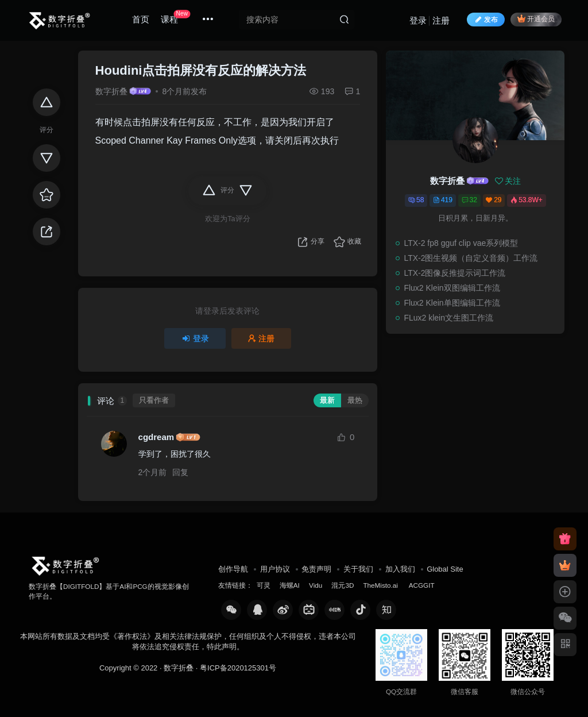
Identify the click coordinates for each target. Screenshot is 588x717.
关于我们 (358, 569)
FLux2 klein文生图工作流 (448, 318)
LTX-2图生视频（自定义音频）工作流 (471, 258)
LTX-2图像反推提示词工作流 (454, 273)
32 (469, 200)
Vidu (316, 585)
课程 (175, 17)
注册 (441, 20)
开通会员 (536, 19)
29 (494, 200)
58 (416, 200)
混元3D (343, 585)
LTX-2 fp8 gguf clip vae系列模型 (461, 243)
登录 (418, 20)
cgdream (156, 437)
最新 (327, 400)
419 (443, 200)
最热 (355, 400)
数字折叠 (111, 91)
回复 (180, 472)
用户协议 (275, 569)
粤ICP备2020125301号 (238, 668)
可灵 (264, 585)
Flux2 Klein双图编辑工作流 (452, 288)
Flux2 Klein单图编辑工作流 (452, 303)
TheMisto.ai (381, 585)
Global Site (445, 569)
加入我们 (400, 569)
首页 (141, 19)
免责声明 (316, 569)
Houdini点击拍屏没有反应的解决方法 (201, 70)
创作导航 (233, 569)
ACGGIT (422, 585)
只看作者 (154, 400)
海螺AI (290, 585)
